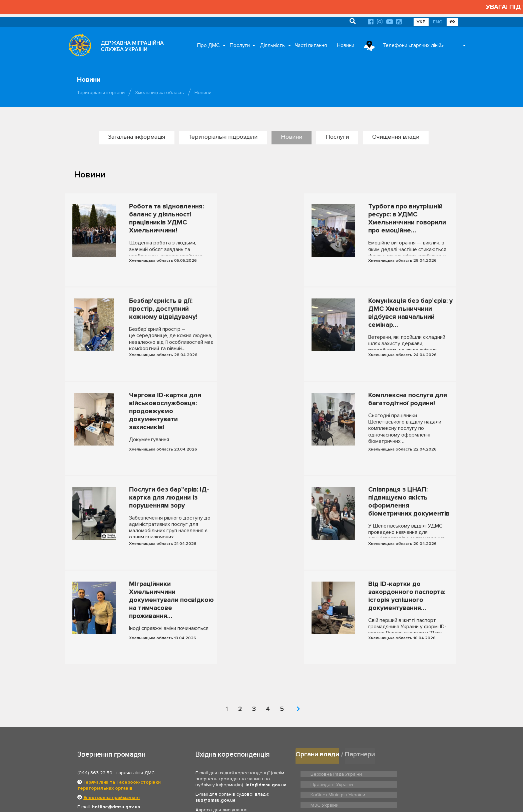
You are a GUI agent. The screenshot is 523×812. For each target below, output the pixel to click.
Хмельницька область (160, 93)
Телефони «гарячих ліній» (413, 45)
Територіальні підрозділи (223, 137)
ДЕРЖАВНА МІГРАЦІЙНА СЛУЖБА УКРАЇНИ (132, 46)
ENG (438, 22)
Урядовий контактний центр (414, 704)
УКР (421, 22)
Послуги (240, 45)
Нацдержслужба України (336, 704)
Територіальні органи (101, 93)
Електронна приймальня (112, 691)
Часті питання (311, 45)
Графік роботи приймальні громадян (120, 747)
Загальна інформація (137, 137)
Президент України (405, 666)
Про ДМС (208, 45)
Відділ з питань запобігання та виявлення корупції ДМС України (234, 755)
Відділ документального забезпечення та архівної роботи (234, 740)
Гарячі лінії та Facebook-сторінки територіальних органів (119, 678)
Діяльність (272, 45)
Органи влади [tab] (318, 647)
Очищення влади (396, 137)
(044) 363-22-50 (95, 666)
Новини (346, 45)
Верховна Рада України (334, 666)
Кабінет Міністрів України (336, 677)
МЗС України (399, 677)
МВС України (324, 687)
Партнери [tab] (362, 647)
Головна (245, 799)
